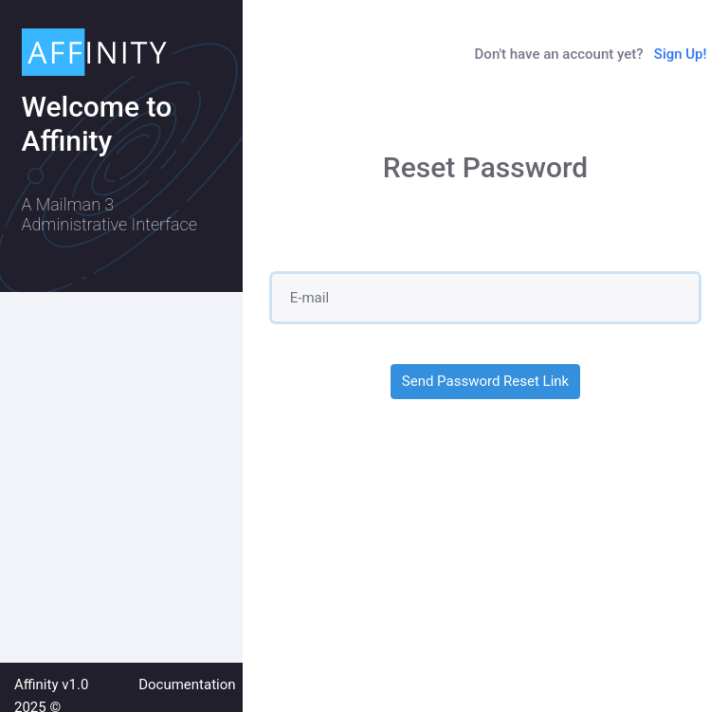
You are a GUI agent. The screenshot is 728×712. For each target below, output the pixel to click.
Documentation (187, 685)
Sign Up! (681, 54)
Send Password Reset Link (485, 381)
